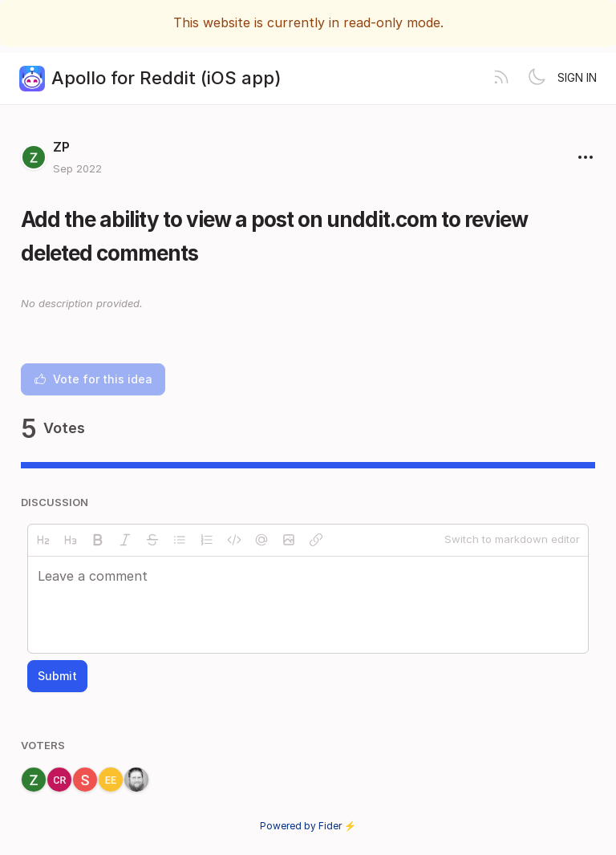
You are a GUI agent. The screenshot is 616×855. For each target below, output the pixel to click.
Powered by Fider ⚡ (308, 826)
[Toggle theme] (537, 79)
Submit (57, 676)
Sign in (577, 77)
